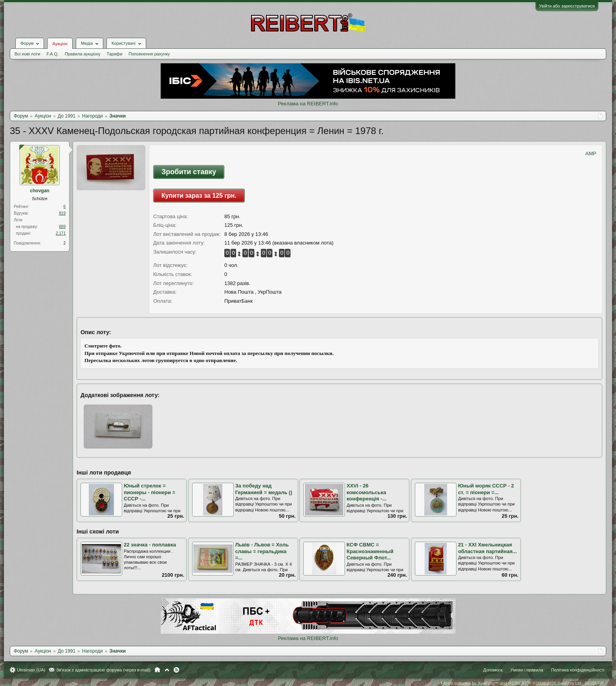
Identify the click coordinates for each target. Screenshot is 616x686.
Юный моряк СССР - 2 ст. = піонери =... (486, 489)
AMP (591, 154)
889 (62, 227)
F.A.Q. (52, 54)
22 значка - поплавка (150, 545)
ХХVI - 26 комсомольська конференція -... (367, 492)
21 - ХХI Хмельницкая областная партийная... (488, 548)
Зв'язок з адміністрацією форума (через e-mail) (103, 670)
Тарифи (115, 54)
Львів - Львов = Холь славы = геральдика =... (262, 551)
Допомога (493, 670)
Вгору (167, 670)
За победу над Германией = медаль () (264, 489)
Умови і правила (527, 670)
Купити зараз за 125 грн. (199, 196)
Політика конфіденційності (578, 670)
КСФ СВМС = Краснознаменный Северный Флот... (370, 551)
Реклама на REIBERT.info (308, 104)
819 (62, 213)
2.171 (61, 233)
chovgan (39, 191)
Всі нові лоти (27, 54)
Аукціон (60, 44)
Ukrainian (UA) (31, 670)
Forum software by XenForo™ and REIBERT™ (522, 683)
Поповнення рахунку (149, 54)
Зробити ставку (189, 172)
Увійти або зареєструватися (567, 6)
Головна (157, 670)
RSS (176, 670)
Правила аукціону (82, 54)
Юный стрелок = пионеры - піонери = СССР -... (149, 492)
